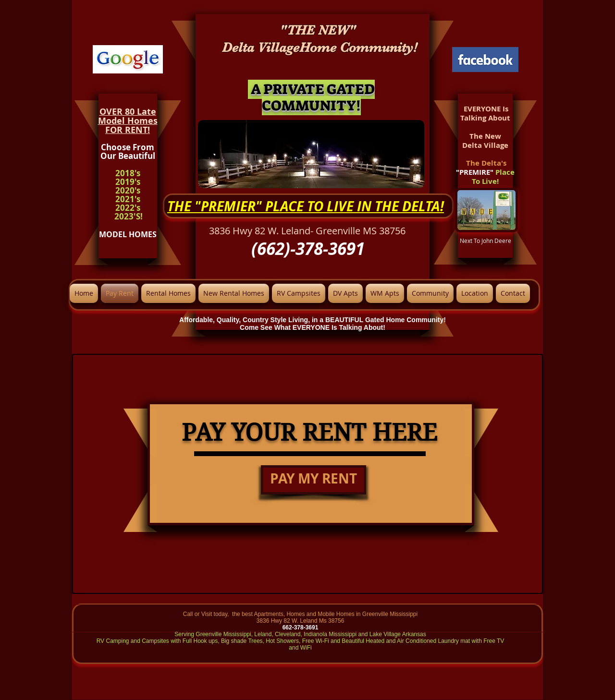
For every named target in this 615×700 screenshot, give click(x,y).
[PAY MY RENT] (314, 480)
